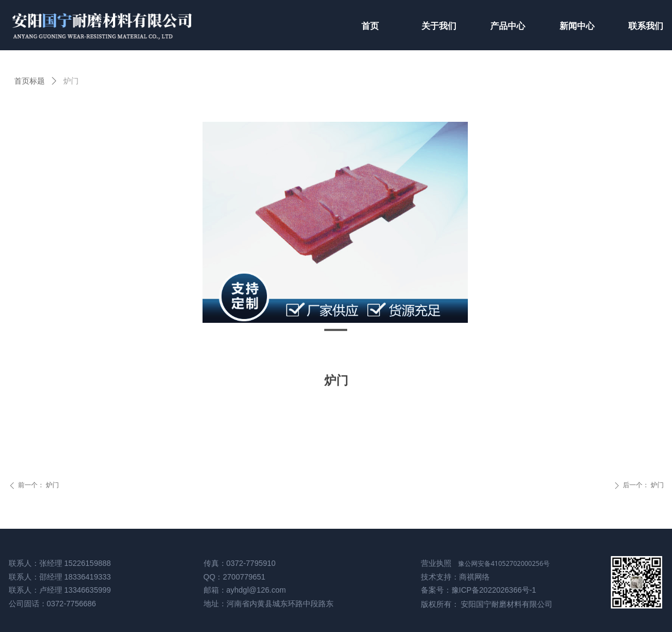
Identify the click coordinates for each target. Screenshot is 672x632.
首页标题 (29, 81)
